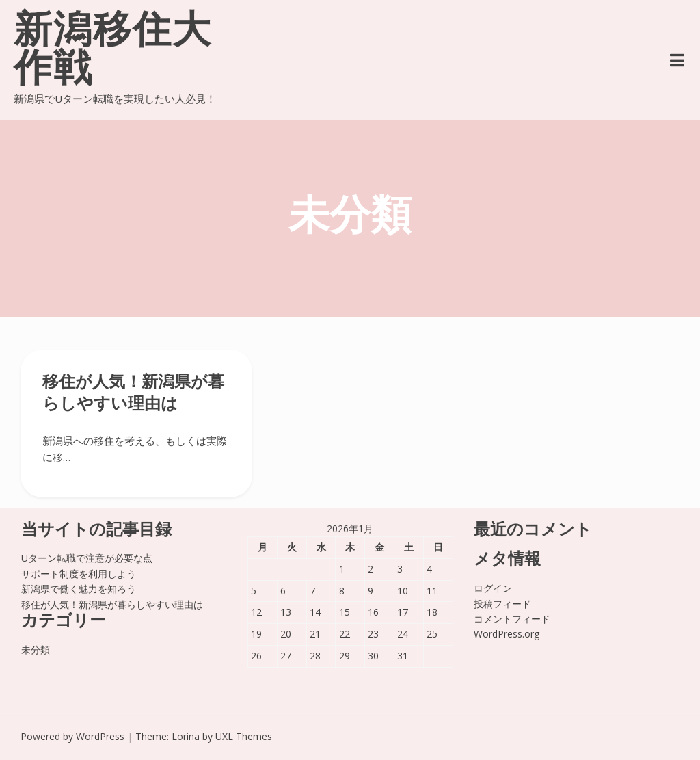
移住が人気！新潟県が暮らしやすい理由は (112, 604)
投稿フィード (502, 604)
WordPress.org (507, 634)
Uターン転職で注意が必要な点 (87, 558)
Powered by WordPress (72, 736)
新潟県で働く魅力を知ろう (79, 589)
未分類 (36, 650)
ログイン (493, 588)
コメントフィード (512, 619)
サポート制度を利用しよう (79, 574)
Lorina (186, 736)
